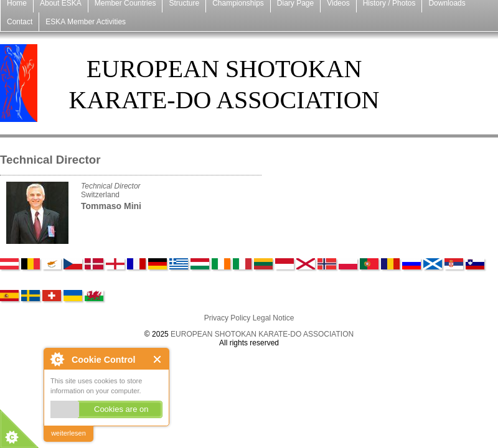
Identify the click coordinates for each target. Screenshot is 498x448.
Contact (20, 22)
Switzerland (100, 195)
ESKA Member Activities (86, 22)
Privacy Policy (228, 318)
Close (158, 359)
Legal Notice (274, 318)
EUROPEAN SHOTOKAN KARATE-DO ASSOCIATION (262, 334)
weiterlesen (68, 433)
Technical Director (111, 186)
